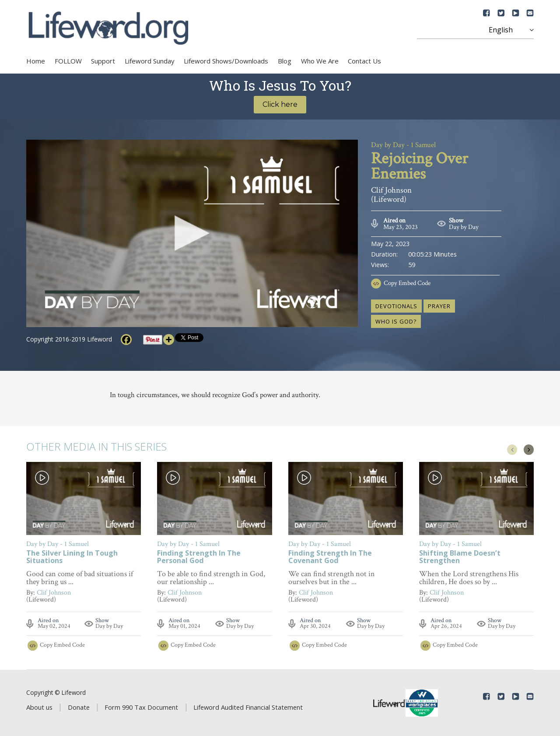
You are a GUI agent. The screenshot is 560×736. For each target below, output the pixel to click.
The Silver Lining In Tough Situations (72, 557)
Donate (79, 707)
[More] (169, 340)
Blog (285, 61)
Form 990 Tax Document (141, 707)
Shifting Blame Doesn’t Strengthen (460, 557)
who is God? (396, 321)
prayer (439, 306)
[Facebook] (126, 340)
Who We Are (320, 61)
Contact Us (364, 61)
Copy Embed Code (407, 283)
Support (103, 61)
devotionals (396, 306)
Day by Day (464, 227)
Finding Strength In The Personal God (199, 557)
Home (36, 61)
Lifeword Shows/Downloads (226, 61)
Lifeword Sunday (150, 61)
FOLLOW (68, 61)
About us (39, 707)
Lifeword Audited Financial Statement (248, 707)
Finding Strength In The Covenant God (330, 557)
